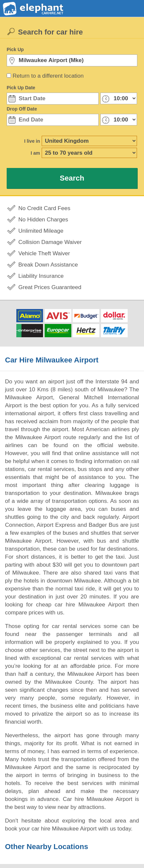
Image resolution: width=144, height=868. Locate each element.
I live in (32, 141)
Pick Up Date (21, 88)
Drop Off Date (22, 109)
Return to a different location (48, 76)
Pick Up (15, 49)
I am (35, 153)
